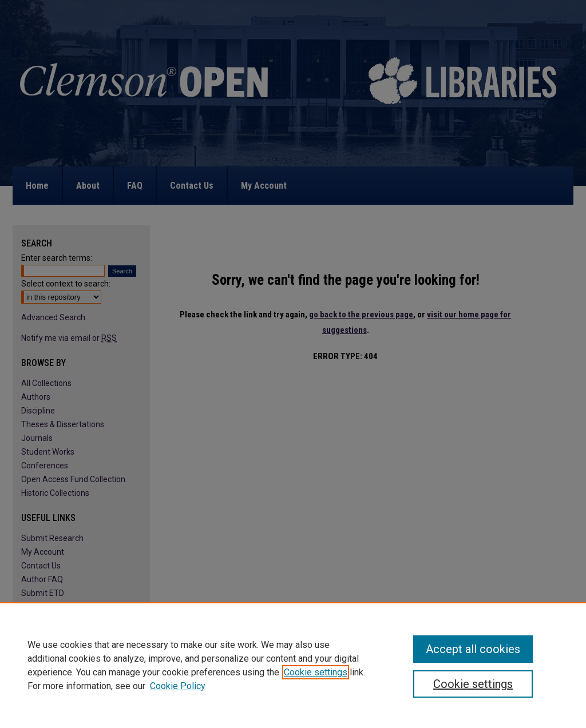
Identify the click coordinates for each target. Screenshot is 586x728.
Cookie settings (316, 672)
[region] (293, 665)
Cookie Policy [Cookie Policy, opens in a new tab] (178, 686)
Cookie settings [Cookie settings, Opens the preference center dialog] (473, 684)
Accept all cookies (473, 649)
